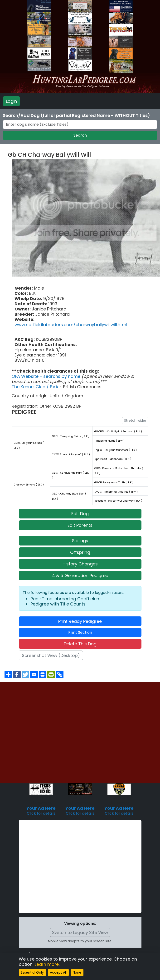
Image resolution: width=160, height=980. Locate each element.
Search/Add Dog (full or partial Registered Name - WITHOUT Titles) (76, 116)
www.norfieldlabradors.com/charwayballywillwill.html (71, 325)
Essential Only (32, 972)
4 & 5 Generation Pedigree (80, 576)
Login (11, 101)
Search (80, 135)
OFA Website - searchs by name (47, 376)
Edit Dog (80, 514)
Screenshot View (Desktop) (51, 655)
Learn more (47, 964)
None (77, 972)
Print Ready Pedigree (80, 621)
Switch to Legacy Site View (80, 932)
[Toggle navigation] (151, 101)
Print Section (80, 632)
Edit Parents (80, 525)
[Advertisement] (61, 867)
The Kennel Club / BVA (36, 387)
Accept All (58, 972)
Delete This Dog (80, 644)
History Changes (80, 564)
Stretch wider (135, 421)
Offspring (80, 552)
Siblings (80, 541)
